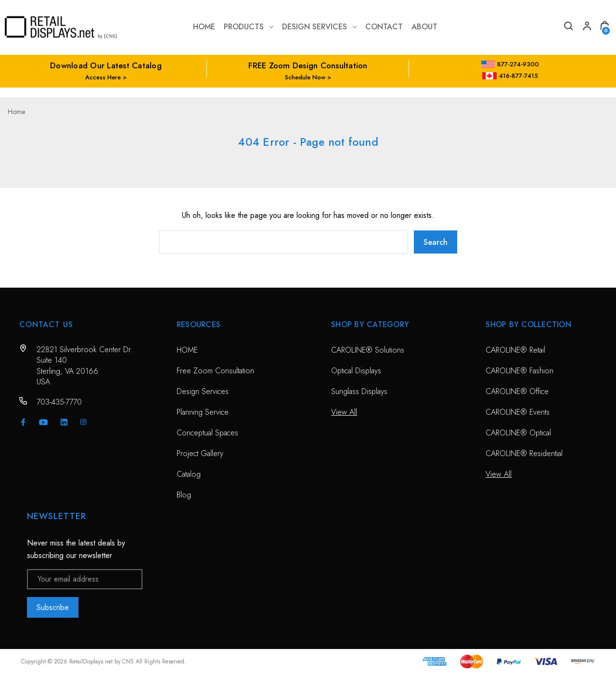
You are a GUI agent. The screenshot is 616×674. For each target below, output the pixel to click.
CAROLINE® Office (517, 391)
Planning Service (203, 412)
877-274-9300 (510, 64)
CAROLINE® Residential (524, 453)
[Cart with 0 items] (604, 27)
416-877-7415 (510, 76)
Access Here (103, 77)
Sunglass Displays (359, 391)
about (424, 27)
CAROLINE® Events (518, 412)
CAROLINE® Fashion (520, 371)
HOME (187, 350)
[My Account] (586, 27)
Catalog (189, 474)
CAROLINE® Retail (515, 350)
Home (204, 27)
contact (384, 27)
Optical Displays (356, 371)
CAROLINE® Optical (518, 433)
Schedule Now (305, 77)
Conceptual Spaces (207, 433)
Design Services (319, 27)
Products (249, 27)
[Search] (568, 27)
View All (344, 412)
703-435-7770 (59, 402)
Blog (184, 495)
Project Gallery (200, 453)
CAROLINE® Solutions (368, 350)
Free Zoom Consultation (215, 371)
